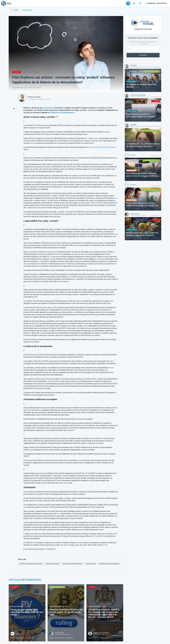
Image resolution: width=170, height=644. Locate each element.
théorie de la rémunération (63, 113)
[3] (28, 456)
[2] (86, 266)
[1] (24, 534)
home (15, 10)
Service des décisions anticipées (102, 147)
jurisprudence (48, 108)
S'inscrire (143, 55)
